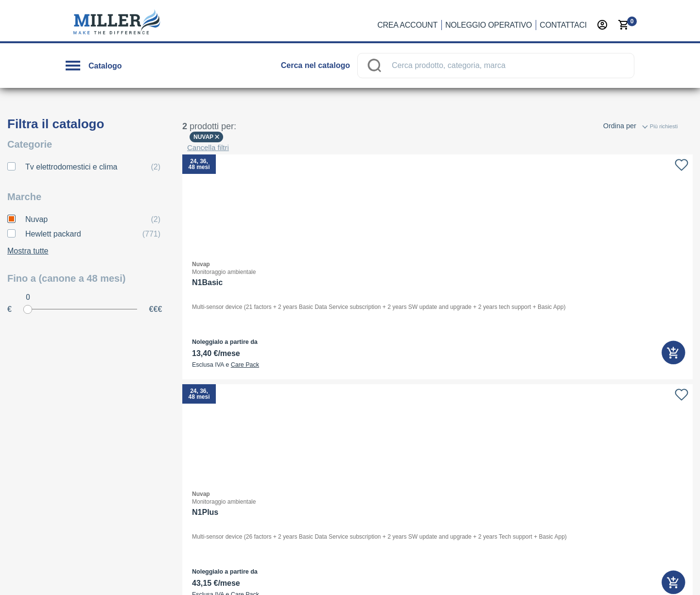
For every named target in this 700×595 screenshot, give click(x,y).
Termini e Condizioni (597, 574)
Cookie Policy (530, 574)
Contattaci (563, 25)
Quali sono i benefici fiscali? (302, 433)
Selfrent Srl (495, 318)
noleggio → (134, 517)
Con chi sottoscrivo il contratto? (307, 392)
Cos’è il (291, 351)
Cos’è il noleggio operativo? (302, 310)
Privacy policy (474, 574)
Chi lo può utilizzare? (292, 331)
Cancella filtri (208, 127)
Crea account (407, 25)
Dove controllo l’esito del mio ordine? (316, 412)
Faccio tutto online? (289, 372)
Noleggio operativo (489, 25)
